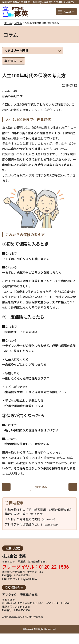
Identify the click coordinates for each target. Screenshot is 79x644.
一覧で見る (40, 487)
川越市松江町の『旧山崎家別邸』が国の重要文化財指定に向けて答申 (39, 512)
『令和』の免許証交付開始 (31, 519)
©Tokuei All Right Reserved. (40, 629)
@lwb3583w (30, 579)
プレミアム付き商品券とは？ (32, 524)
